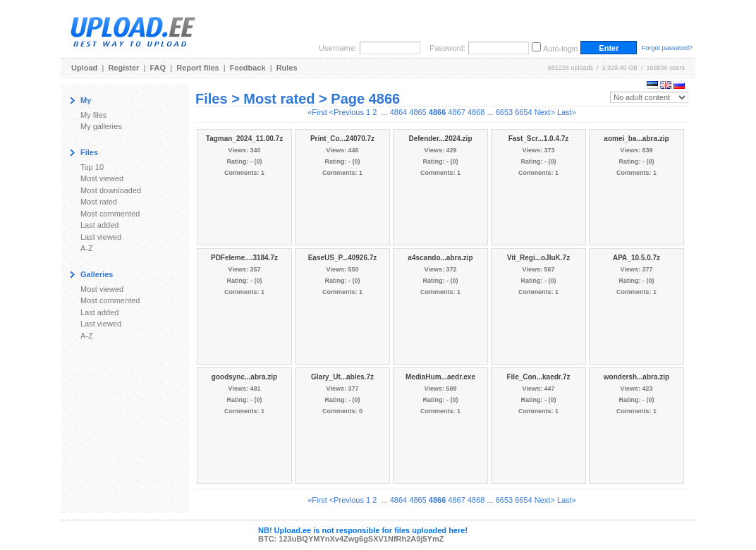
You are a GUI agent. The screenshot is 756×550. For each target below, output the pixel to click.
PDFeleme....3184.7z (244, 258)
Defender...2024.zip (440, 139)
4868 (476, 112)
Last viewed (101, 237)
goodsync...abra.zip (244, 377)
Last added (99, 225)
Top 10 (92, 167)
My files (93, 115)
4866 (437, 112)
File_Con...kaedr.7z (538, 377)
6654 (523, 112)
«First (317, 112)
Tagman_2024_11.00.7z (244, 139)
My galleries (101, 126)
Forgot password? (667, 48)
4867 (456, 112)
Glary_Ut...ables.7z (342, 377)
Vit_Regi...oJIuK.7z (538, 258)
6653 (504, 112)
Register (123, 68)
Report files (198, 68)
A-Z (87, 248)
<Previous (347, 112)
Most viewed (102, 178)
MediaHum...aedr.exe (440, 377)
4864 (398, 112)
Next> (545, 112)
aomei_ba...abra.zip (636, 139)
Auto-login (561, 49)
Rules (287, 68)
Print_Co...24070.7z (342, 139)
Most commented (110, 214)
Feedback (248, 68)
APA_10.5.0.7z (636, 258)
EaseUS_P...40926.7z (343, 258)
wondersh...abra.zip (636, 377)
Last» (567, 112)
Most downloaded (111, 190)
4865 (417, 112)
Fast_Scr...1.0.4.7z (539, 139)
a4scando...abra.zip (440, 258)
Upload (84, 68)
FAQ (158, 68)
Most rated (99, 202)
